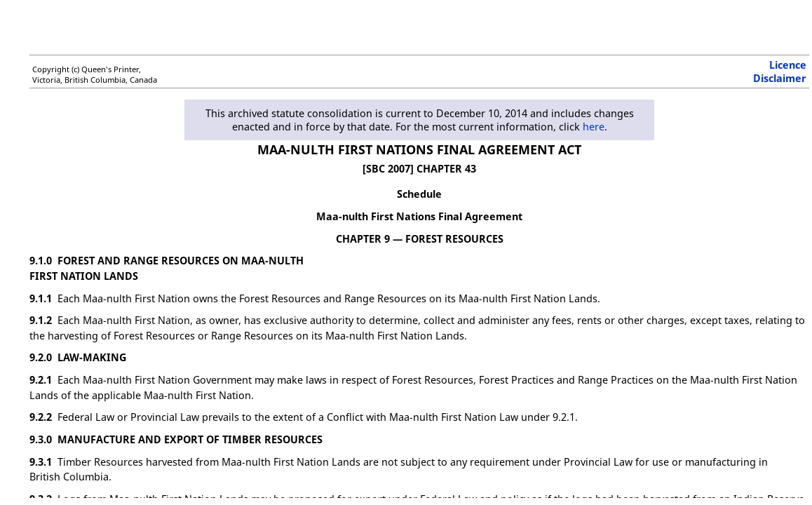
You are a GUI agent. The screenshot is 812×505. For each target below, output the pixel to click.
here (594, 127)
